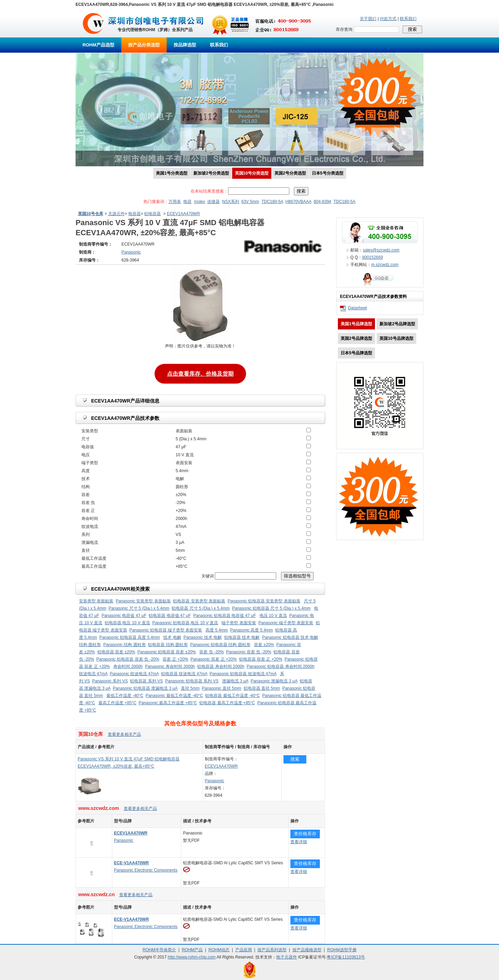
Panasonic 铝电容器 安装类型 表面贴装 (264, 601)
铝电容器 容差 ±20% (116, 652)
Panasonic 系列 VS (110, 681)
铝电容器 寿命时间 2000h (221, 666)
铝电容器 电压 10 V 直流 (127, 623)
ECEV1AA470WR (183, 214)
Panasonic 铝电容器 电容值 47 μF (225, 616)
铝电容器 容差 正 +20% (261, 659)
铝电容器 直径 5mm (262, 688)
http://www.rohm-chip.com (192, 957)
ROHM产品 (192, 950)
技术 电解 (172, 637)
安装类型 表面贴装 (96, 601)
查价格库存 (305, 834)
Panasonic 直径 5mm (222, 688)
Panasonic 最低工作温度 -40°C (174, 696)
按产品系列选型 (272, 950)
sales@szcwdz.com (381, 250)
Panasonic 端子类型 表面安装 (286, 623)
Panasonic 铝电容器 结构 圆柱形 (220, 645)
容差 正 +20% (175, 659)
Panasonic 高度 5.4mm (251, 630)
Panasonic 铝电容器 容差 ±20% (167, 652)
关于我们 (368, 19)
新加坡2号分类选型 (211, 173)
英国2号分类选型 (290, 173)
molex (200, 202)
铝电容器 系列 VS (146, 681)
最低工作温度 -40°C (125, 696)
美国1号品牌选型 (356, 324)
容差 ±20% (264, 645)
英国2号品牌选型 (356, 338)
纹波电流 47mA (93, 674)
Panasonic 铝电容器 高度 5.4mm (130, 637)
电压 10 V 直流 (273, 616)
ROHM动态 (219, 950)
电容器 (134, 214)
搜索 (295, 759)
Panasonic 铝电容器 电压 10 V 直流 (185, 623)
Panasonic (215, 781)
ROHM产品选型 (98, 45)
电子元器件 (287, 957)
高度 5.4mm (217, 630)
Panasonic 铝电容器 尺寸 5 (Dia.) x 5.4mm (271, 608)
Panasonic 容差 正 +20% (214, 659)
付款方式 (388, 19)
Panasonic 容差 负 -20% (249, 652)
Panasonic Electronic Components (146, 870)
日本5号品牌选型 (356, 353)
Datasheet (357, 308)
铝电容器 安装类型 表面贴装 (199, 601)
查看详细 (299, 842)
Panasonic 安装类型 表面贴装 (143, 601)
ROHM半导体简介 (159, 950)
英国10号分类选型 (252, 173)
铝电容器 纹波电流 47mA (184, 674)
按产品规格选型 (307, 950)
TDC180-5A (272, 202)
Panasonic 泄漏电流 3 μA (274, 681)
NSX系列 (231, 202)
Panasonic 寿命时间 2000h (170, 666)
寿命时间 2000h (128, 666)
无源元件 (116, 214)
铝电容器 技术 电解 (242, 637)
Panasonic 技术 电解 (203, 637)
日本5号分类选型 (328, 173)
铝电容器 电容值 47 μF (170, 616)
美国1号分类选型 (172, 173)
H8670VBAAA (299, 202)
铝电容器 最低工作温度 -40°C (232, 696)
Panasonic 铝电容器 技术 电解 (290, 637)
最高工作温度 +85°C (117, 703)
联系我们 (408, 19)
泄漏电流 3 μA (235, 681)
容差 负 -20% (212, 652)
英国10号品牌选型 (396, 338)
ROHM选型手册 (342, 950)
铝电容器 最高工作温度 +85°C (227, 703)
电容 (187, 202)
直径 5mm (190, 688)
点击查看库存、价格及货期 (200, 374)
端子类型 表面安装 (239, 623)
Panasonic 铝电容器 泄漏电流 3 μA (145, 688)
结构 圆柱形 (90, 645)
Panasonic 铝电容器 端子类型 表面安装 (166, 630)
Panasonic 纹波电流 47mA (134, 674)
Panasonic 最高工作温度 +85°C (168, 703)
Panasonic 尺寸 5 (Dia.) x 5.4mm (139, 608)
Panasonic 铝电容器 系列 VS (192, 681)
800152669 (373, 257)
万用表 (175, 202)
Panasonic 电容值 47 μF (124, 616)
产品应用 (244, 950)
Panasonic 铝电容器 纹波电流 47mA (243, 674)
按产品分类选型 (144, 45)
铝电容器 (152, 214)
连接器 (213, 202)
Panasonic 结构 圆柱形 (125, 645)
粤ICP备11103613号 (346, 957)
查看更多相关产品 (124, 734)
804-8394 (322, 202)
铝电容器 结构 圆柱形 (168, 645)
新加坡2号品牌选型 (397, 324)
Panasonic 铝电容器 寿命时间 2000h (281, 666)
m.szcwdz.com (385, 265)
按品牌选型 (185, 45)
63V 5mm (250, 202)
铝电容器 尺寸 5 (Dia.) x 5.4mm (200, 608)
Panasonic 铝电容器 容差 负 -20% (128, 659)
